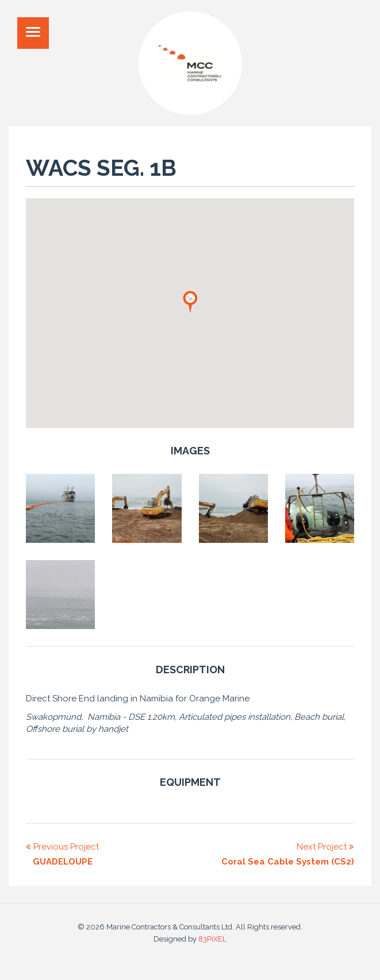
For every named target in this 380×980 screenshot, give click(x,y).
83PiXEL (212, 939)
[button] (190, 302)
